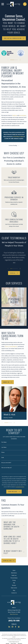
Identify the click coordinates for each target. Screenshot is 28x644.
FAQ (14, 583)
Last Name (4, 447)
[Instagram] (12, 627)
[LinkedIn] (9, 627)
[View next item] (20, 60)
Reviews (14, 585)
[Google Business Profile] (19, 627)
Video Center (14, 588)
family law (15, 115)
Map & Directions (14, 614)
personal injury (23, 115)
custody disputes (13, 346)
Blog (14, 590)
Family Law (14, 575)
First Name (4, 442)
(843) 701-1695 (14, 620)
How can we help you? (7, 468)
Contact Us (14, 593)
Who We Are (14, 573)
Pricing (14, 580)
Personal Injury (14, 578)
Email (3, 457)
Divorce (7, 346)
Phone (3, 452)
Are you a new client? (6, 463)
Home (14, 570)
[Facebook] (16, 627)
